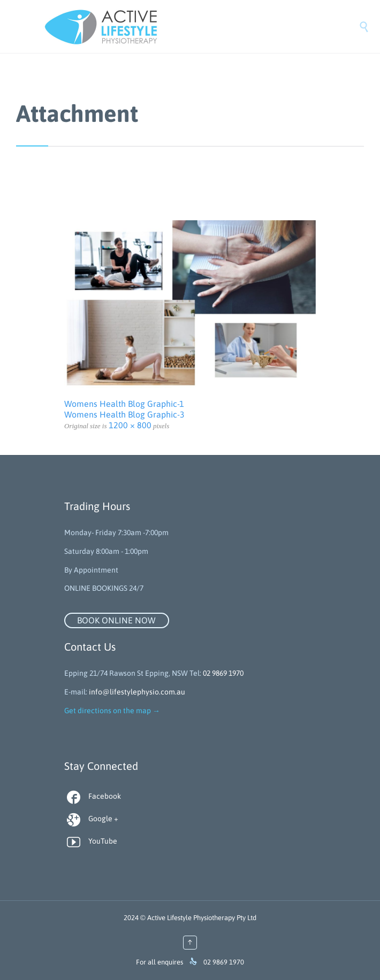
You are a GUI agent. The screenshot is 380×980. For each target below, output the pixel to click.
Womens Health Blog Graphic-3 (124, 414)
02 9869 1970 (223, 673)
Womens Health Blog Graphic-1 (124, 404)
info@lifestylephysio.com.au (137, 692)
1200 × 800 (130, 425)
